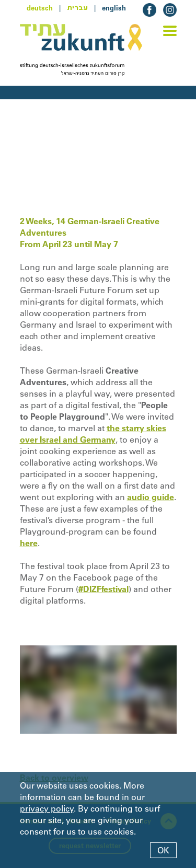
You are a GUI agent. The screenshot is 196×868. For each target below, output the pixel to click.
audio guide (151, 497)
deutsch (40, 8)
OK (163, 850)
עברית (77, 8)
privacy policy (47, 808)
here (29, 543)
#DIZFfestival (103, 589)
